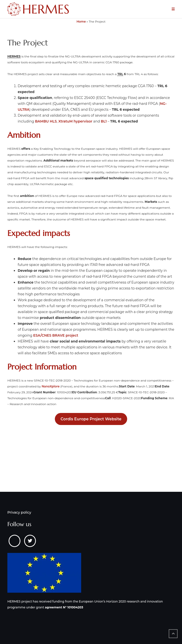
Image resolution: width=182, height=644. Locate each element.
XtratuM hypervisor (75, 121)
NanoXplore (51, 386)
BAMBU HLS (46, 121)
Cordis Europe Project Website (91, 419)
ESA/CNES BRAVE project (56, 335)
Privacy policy (19, 512)
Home (81, 21)
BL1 (104, 121)
